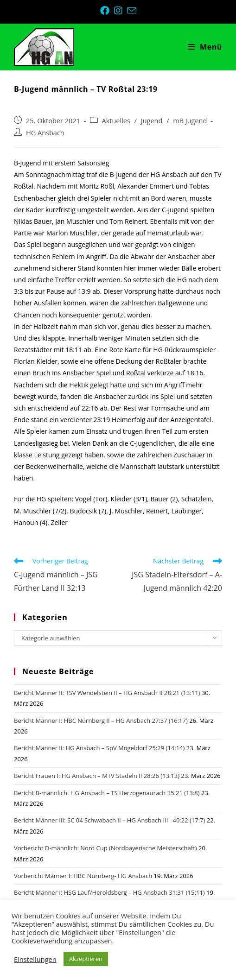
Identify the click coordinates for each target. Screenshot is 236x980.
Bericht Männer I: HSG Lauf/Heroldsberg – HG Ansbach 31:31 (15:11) (109, 892)
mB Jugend (190, 121)
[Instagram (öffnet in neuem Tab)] (121, 11)
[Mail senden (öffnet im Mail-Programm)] (132, 10)
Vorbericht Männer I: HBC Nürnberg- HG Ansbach (83, 876)
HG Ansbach (45, 133)
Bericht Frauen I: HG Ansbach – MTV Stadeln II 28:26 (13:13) (97, 776)
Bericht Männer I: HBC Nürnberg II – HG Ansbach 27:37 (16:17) (101, 721)
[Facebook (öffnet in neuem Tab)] (107, 11)
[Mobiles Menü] (205, 47)
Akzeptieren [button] (86, 959)
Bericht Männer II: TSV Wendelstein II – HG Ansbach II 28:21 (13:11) (107, 693)
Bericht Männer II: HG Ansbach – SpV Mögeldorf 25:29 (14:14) (99, 748)
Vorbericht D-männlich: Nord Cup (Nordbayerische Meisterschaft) (105, 848)
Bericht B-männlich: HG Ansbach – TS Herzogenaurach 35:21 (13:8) (107, 793)
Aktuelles (116, 121)
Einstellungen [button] (35, 959)
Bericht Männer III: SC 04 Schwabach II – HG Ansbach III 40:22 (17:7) (109, 820)
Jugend (152, 121)
